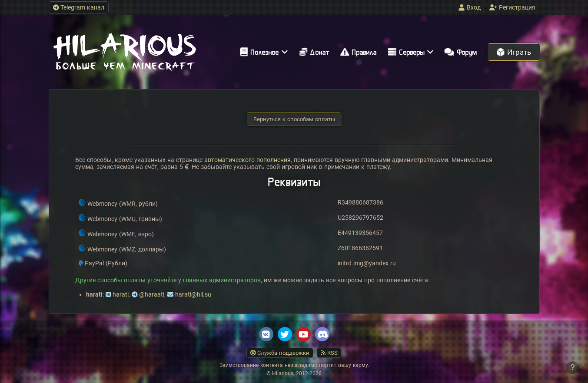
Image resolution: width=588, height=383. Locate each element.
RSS (329, 353)
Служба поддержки (280, 353)
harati (121, 294)
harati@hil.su (193, 294)
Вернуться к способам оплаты (294, 119)
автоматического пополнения (247, 160)
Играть (514, 52)
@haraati (152, 294)
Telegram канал (79, 7)
